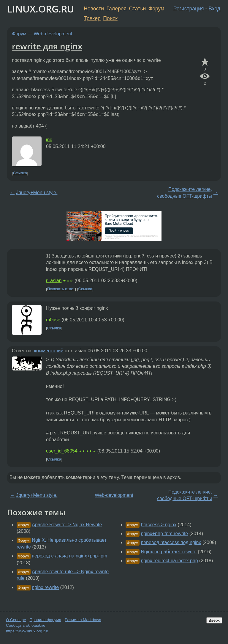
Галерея (117, 9)
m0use (53, 320)
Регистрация (189, 9)
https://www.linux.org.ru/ (27, 631)
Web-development (53, 34)
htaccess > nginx (159, 525)
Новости (94, 9)
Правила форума (46, 620)
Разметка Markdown (83, 620)
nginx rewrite (45, 587)
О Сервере (16, 620)
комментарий (49, 351)
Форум (156, 9)
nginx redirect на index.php (170, 561)
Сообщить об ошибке (26, 625)
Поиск (110, 18)
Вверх (214, 620)
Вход (214, 9)
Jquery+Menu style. (37, 193)
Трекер (92, 18)
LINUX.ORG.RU (41, 9)
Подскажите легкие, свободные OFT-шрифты (185, 193)
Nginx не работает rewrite (169, 552)
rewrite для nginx (47, 46)
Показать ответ (61, 289)
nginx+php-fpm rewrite (165, 534)
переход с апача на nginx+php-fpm (69, 556)
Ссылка (20, 173)
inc (49, 140)
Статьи (137, 9)
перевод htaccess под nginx (171, 542)
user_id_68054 (62, 451)
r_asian (54, 281)
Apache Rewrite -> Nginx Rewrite (67, 525)
